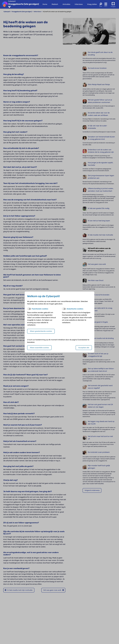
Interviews (79, 4)
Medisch (55, 4)
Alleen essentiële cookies (39, 348)
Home (45, 4)
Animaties (66, 4)
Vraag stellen (92, 4)
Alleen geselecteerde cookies (41, 331)
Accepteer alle (84, 348)
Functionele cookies (40, 309)
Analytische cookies (75, 309)
